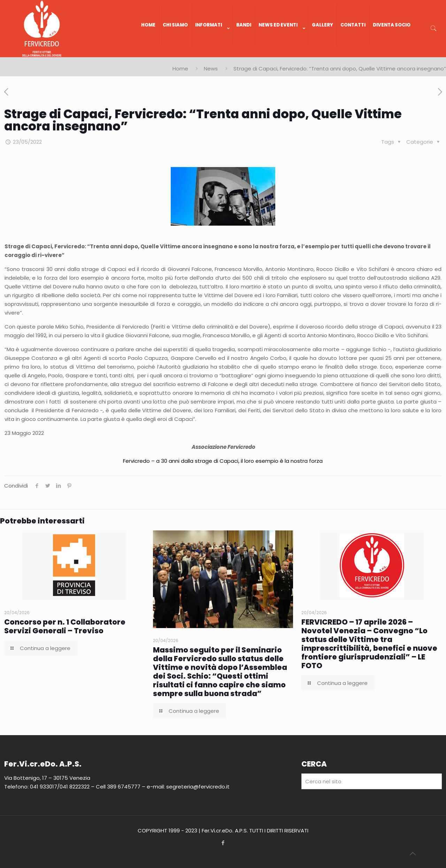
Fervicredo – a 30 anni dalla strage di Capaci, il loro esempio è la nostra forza (223, 461)
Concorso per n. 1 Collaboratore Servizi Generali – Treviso (65, 626)
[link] (212, 54)
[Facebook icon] (223, 843)
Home (180, 69)
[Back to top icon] (413, 854)
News (211, 69)
